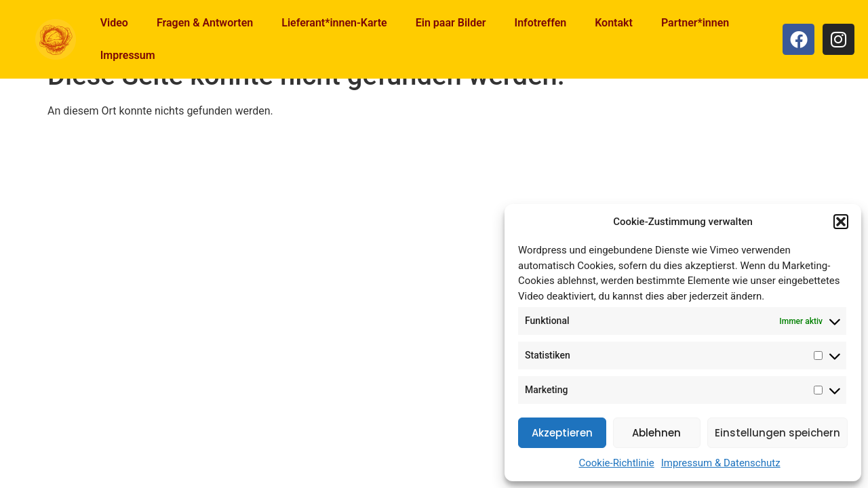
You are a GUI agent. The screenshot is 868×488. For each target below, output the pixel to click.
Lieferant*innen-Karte (334, 23)
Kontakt (614, 23)
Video (114, 23)
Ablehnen (656, 433)
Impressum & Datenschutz (721, 463)
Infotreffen (541, 23)
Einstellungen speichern (777, 433)
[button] (841, 222)
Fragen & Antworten (205, 23)
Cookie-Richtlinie (616, 463)
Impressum (128, 55)
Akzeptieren (562, 433)
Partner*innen (695, 23)
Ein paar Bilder (451, 23)
